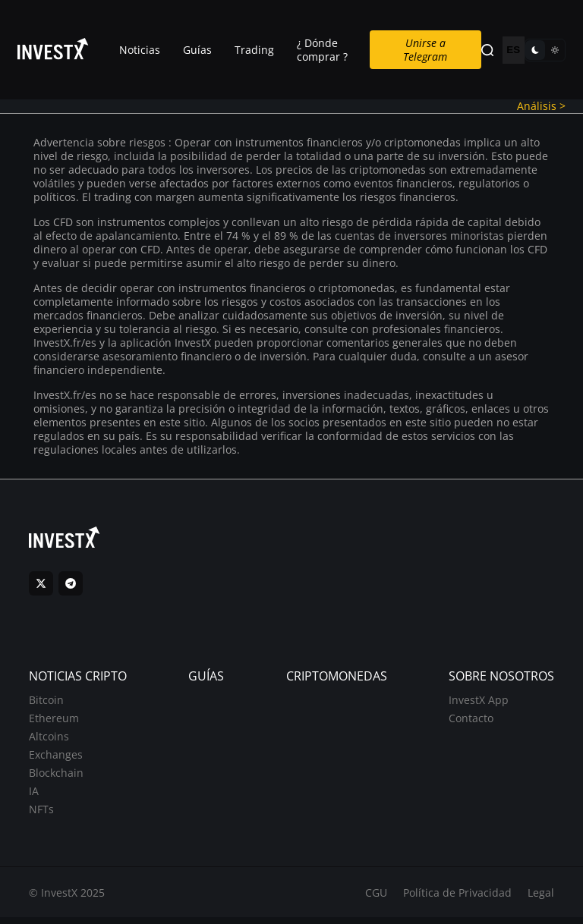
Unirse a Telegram (426, 50)
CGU (375, 899)
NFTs (42, 814)
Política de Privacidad (457, 899)
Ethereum (55, 723)
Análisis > (540, 107)
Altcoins (50, 741)
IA (35, 795)
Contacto (470, 723)
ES (513, 50)
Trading (254, 50)
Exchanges (57, 759)
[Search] (487, 50)
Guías (197, 50)
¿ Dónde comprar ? (322, 50)
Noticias (140, 50)
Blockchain (57, 777)
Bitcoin (47, 704)
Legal (540, 899)
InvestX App (478, 704)
